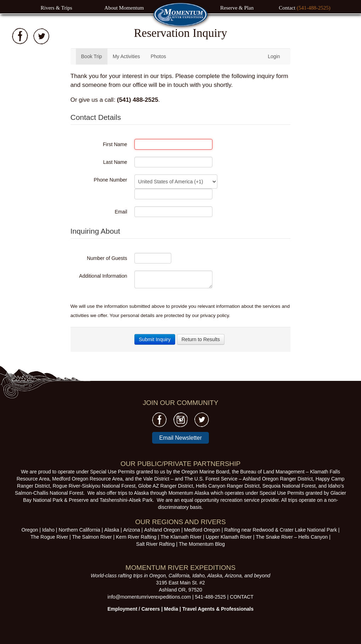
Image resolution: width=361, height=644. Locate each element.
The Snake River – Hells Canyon (292, 537)
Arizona (132, 530)
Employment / (124, 609)
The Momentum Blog (202, 544)
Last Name (115, 162)
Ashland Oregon (162, 530)
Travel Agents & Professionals (218, 609)
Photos (159, 56)
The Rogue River (49, 537)
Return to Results (201, 339)
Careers (151, 609)
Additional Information (103, 276)
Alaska (112, 530)
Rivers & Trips (56, 8)
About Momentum (124, 8)
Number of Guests (107, 258)
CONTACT (242, 597)
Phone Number (110, 180)
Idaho (48, 530)
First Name (115, 144)
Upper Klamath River (229, 537)
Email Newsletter (180, 438)
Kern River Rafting (136, 537)
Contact (288, 8)
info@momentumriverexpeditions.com (149, 597)
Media (171, 609)
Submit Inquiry (155, 339)
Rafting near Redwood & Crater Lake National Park (281, 530)
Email (121, 212)
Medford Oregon (202, 530)
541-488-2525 (210, 597)
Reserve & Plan (237, 8)
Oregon (30, 530)
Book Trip (92, 56)
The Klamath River (181, 537)
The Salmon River (92, 537)
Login (274, 56)
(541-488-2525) (314, 8)
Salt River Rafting (155, 544)
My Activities (126, 56)
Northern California (79, 530)
